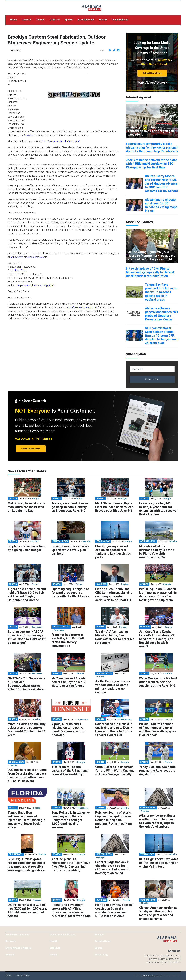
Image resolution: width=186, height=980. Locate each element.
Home (15, 19)
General (26, 20)
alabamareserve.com (152, 976)
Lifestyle (55, 20)
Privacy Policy (23, 976)
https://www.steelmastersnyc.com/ (61, 141)
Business (11, 941)
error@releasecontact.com (82, 307)
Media (53, 954)
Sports (69, 20)
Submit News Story (152, 73)
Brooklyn (28, 135)
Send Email (20, 270)
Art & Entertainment (17, 934)
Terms (8, 976)
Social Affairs (103, 941)
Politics (40, 20)
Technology (101, 954)
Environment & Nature (18, 948)
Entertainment (86, 20)
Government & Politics (63, 934)
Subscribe (152, 379)
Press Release (120, 20)
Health (103, 20)
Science (99, 934)
